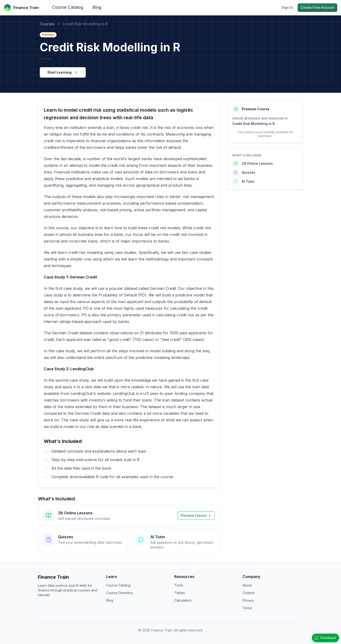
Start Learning (63, 72)
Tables (180, 593)
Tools (179, 585)
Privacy (248, 600)
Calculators (183, 600)
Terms (247, 608)
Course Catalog (68, 7)
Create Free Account (317, 7)
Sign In (287, 7)
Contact (249, 593)
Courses (47, 24)
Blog (97, 7)
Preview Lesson (196, 515)
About (247, 585)
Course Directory (119, 593)
